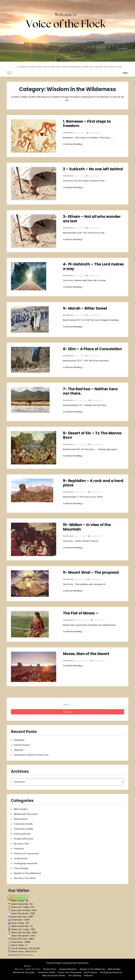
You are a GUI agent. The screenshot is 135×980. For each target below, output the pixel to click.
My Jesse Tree (21, 844)
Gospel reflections (24, 839)
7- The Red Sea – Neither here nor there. (90, 391)
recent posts (21, 858)
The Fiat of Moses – (80, 613)
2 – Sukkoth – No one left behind (93, 169)
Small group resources (26, 863)
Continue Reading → (74, 144)
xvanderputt (95, 133)
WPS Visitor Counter (25, 955)
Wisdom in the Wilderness (27, 873)
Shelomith (19, 740)
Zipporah (19, 750)
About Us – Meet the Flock (28, 969)
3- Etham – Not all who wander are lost (92, 219)
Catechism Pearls (23, 824)
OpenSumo (83, 963)
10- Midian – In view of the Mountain (87, 527)
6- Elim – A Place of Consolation (92, 349)
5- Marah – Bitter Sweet (85, 308)
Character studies (24, 829)
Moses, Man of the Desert (86, 654)
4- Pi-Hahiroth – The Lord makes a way (93, 266)
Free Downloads (22, 834)
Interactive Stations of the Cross (31, 755)
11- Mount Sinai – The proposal (91, 572)
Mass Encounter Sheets (54, 975)
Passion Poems (22, 745)
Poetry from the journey (26, 853)
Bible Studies (21, 809)
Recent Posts (50, 969)
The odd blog (21, 868)
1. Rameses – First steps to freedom (87, 124)
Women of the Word (25, 878)
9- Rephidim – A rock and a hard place (93, 483)
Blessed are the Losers (26, 814)
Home (27, 966)
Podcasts (19, 849)
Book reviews (21, 819)
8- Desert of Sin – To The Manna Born (92, 435)
